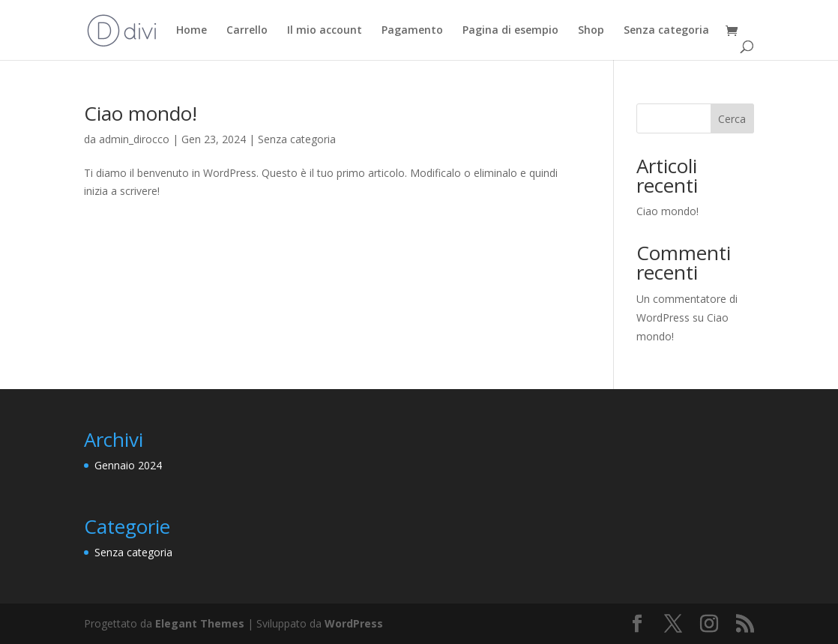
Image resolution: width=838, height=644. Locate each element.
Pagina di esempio (510, 31)
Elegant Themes (200, 623)
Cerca (732, 119)
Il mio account (325, 31)
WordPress (354, 623)
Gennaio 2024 (128, 465)
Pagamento (412, 31)
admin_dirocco (134, 139)
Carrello (247, 31)
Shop (591, 31)
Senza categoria (666, 31)
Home (192, 31)
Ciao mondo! (141, 113)
